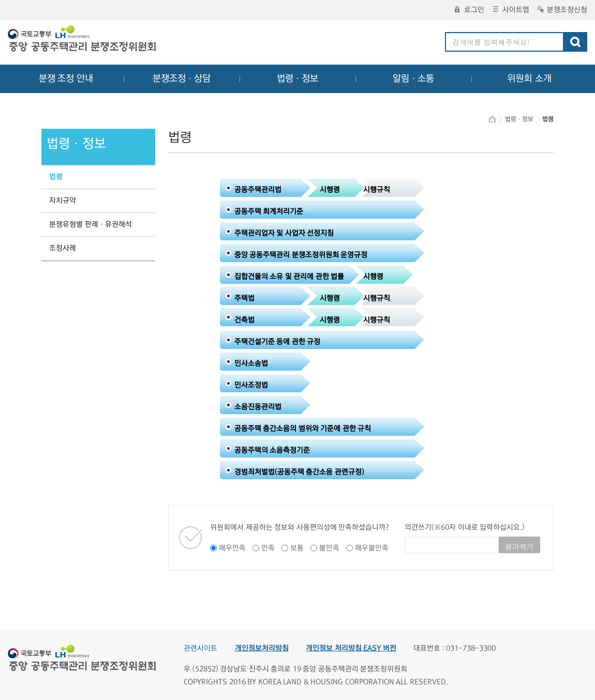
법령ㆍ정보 (297, 79)
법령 (56, 177)
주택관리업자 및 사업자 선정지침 (284, 233)
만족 (268, 548)
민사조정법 (251, 385)
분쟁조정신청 (562, 10)
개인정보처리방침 (262, 648)
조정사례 (63, 248)
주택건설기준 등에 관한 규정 (278, 342)
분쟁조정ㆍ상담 (182, 79)
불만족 (329, 548)
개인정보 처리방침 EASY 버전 (351, 648)
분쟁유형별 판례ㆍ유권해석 (91, 224)
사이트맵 (511, 10)
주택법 (244, 298)
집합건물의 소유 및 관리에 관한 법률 (289, 277)
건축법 (244, 320)
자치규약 (63, 201)
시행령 (330, 190)
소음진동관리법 (258, 407)
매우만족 (232, 548)
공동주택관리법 (258, 190)
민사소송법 (251, 363)
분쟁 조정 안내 (66, 79)
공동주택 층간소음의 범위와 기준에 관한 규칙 (303, 429)
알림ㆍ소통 (413, 79)
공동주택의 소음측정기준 (272, 450)
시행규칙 (377, 190)
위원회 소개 (530, 79)
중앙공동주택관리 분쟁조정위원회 (83, 40)
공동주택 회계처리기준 (269, 211)
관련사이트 (200, 648)
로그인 (470, 10)
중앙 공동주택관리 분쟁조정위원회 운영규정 (301, 255)
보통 (297, 548)
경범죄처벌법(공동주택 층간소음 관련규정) (299, 472)
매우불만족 (372, 548)
